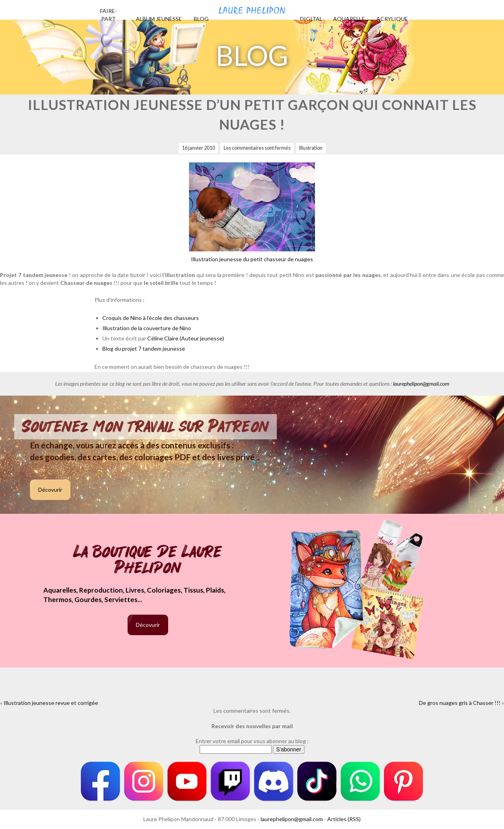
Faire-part (108, 15)
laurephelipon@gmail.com (421, 384)
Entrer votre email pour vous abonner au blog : (252, 741)
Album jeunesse (159, 19)
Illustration (311, 148)
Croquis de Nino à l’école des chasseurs (151, 318)
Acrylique (392, 19)
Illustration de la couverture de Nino (147, 328)
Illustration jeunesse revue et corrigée (51, 703)
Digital (311, 19)
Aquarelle (349, 19)
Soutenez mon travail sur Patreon (145, 427)
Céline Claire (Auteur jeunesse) (186, 338)
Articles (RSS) (344, 819)
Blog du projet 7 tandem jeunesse (144, 349)
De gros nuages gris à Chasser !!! (460, 703)
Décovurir (50, 490)
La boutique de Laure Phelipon (148, 560)
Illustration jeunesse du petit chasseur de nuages (252, 212)
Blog (201, 19)
